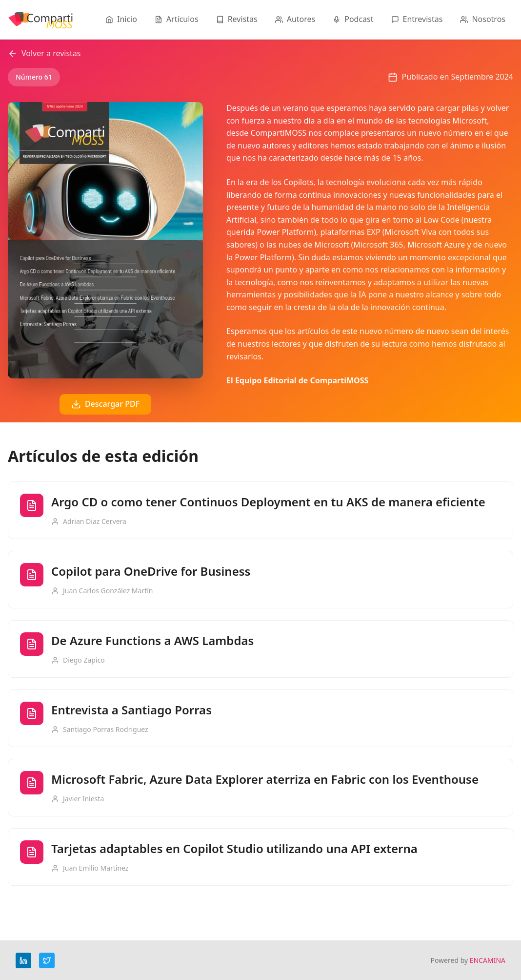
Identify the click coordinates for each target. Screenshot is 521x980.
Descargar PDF (105, 404)
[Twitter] (47, 960)
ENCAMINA (488, 960)
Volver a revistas (44, 53)
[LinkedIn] (23, 960)
